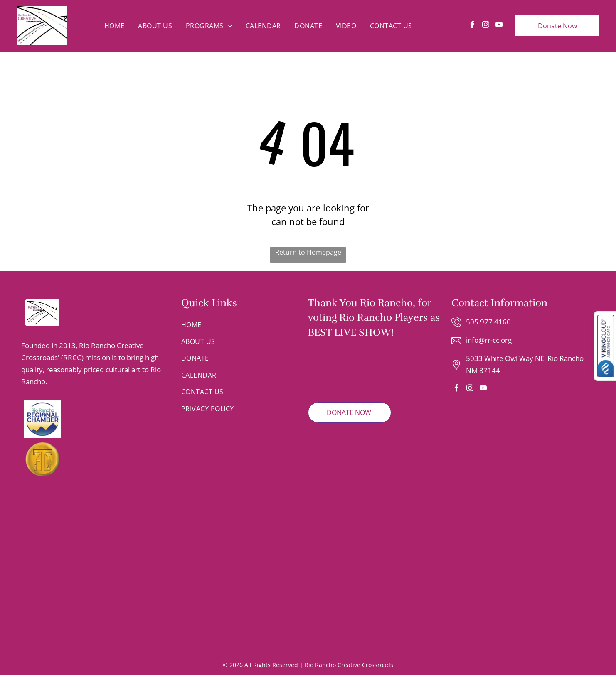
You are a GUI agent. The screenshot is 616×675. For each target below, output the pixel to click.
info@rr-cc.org (489, 340)
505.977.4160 (488, 322)
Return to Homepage (308, 252)
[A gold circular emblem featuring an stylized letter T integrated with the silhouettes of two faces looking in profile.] (93, 459)
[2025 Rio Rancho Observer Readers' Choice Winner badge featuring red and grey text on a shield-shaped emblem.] (333, 371)
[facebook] (472, 26)
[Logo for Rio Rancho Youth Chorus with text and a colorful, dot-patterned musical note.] (97, 591)
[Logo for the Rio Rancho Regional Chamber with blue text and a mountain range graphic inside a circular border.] (93, 419)
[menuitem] (115, 26)
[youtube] (499, 26)
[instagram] (486, 26)
